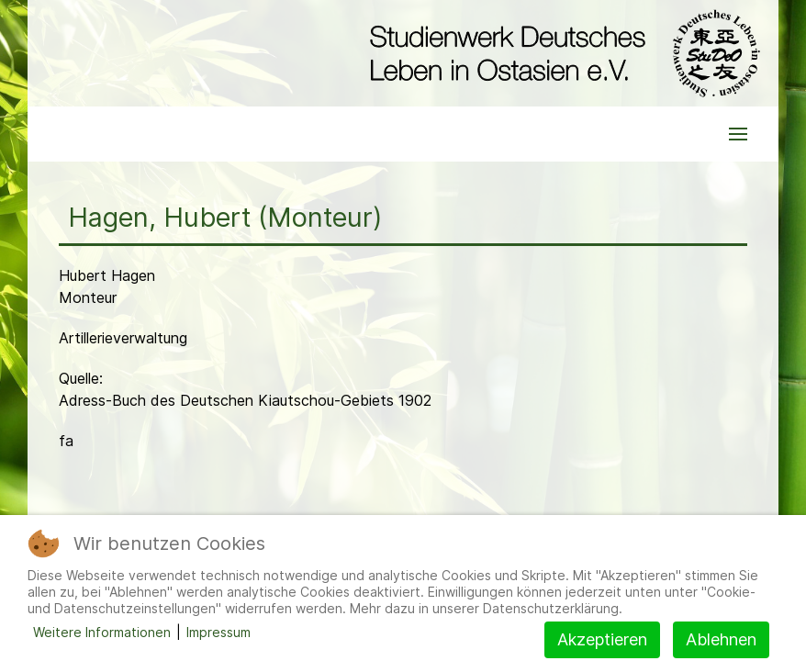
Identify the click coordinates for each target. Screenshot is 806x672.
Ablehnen (721, 639)
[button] (738, 134)
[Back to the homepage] (560, 53)
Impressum (218, 632)
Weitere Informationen (102, 632)
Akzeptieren (602, 639)
